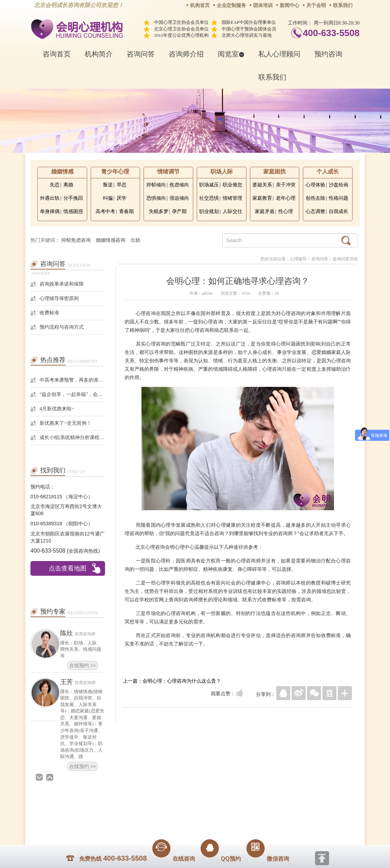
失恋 (55, 185)
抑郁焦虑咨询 (76, 240)
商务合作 (153, 809)
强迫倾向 (179, 198)
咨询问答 (141, 54)
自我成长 (339, 211)
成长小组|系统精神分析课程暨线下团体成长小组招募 (72, 438)
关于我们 (124, 809)
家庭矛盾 (265, 211)
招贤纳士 (181, 809)
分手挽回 (73, 198)
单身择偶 (50, 211)
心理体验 (315, 185)
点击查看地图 (68, 568)
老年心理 (286, 198)
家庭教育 (262, 198)
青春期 (126, 211)
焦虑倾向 (179, 185)
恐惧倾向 (156, 198)
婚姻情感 (62, 172)
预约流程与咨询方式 (62, 327)
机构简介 (99, 54)
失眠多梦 (159, 211)
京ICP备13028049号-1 (221, 819)
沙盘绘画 (339, 185)
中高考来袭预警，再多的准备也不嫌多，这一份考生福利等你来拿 (72, 380)
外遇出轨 (50, 198)
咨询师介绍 (186, 54)
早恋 (121, 185)
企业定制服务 (231, 5)
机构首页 (200, 5)
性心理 (286, 211)
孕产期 (179, 211)
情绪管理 (232, 198)
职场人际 (222, 172)
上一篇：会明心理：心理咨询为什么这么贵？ (172, 681)
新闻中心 (290, 5)
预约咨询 (328, 54)
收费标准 (49, 313)
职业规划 (209, 211)
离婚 (68, 185)
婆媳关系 (262, 185)
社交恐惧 (209, 198)
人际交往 (232, 211)
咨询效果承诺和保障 (62, 284)
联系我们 (343, 5)
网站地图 (238, 809)
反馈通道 (209, 809)
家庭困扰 (274, 172)
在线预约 (83, 665)
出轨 (135, 240)
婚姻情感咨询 (111, 240)
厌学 (121, 198)
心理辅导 (298, 259)
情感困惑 (73, 211)
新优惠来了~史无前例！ (65, 423)
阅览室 (231, 54)
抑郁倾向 (156, 185)
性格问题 (339, 198)
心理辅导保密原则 (59, 298)
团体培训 (263, 5)
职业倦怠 (232, 185)
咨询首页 (57, 54)
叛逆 (108, 185)
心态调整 (315, 211)
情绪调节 (168, 172)
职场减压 (209, 185)
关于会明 (316, 5)
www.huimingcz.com (190, 825)
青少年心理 (115, 172)
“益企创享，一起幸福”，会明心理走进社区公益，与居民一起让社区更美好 (72, 394)
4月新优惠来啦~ (57, 409)
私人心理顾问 (279, 54)
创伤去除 (315, 198)
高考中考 (105, 211)
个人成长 (328, 172)
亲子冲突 (286, 185)
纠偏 (108, 198)
